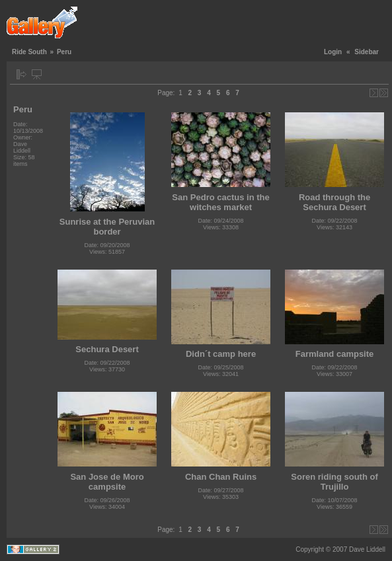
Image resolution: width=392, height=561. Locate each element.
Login (333, 52)
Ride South (29, 52)
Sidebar (367, 52)
